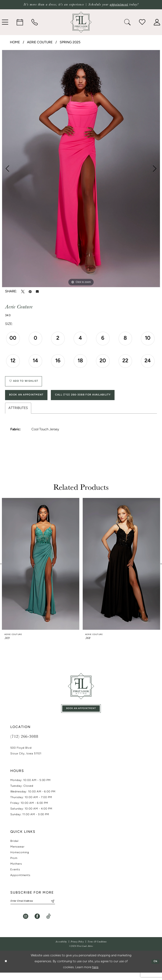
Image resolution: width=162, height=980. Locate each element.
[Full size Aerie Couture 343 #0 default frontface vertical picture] (81, 169)
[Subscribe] (59, 908)
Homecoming (20, 859)
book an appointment (81, 714)
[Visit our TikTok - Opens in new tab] (48, 924)
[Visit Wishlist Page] (142, 22)
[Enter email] (37, 908)
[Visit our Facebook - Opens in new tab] (37, 924)
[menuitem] (20, 22)
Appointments (20, 882)
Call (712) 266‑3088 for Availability (97, 399)
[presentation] (41, 569)
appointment (119, 5)
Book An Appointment (30, 399)
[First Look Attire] (81, 691)
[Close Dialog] (6, 969)
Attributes (18, 413)
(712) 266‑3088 (24, 743)
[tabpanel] (81, 169)
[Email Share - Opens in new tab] (37, 292)
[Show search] (127, 22)
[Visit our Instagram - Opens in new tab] (26, 924)
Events (15, 876)
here (95, 975)
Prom (14, 865)
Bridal (14, 848)
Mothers (16, 870)
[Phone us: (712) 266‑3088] (35, 22)
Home (15, 42)
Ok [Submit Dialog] (155, 969)
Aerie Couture (40, 42)
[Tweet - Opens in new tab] (23, 292)
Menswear (17, 853)
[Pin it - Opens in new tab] (30, 292)
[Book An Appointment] (20, 22)
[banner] (81, 22)
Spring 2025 (70, 42)
